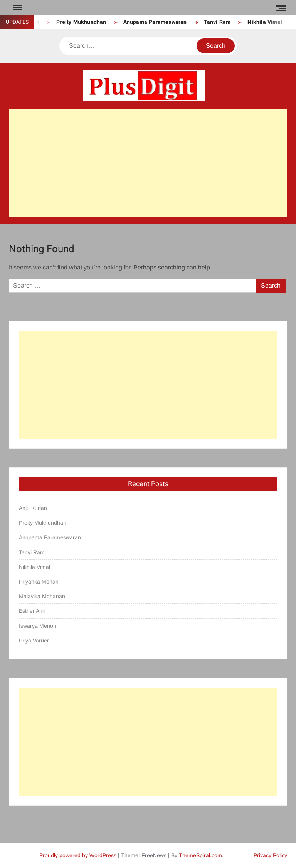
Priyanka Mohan (39, 582)
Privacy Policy (270, 855)
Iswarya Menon (38, 626)
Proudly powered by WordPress (78, 855)
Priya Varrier (34, 641)
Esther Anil (32, 611)
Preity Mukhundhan (81, 22)
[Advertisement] (148, 163)
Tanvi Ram (217, 22)
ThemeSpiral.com (200, 855)
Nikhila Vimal (265, 22)
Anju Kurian (33, 508)
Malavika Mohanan (42, 596)
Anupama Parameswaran (155, 22)
